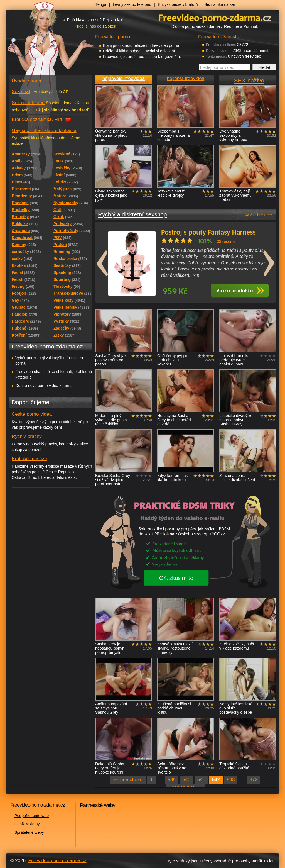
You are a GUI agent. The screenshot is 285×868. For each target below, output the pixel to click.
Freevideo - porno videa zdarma (215, 18)
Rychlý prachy (27, 436)
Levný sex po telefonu (132, 4)
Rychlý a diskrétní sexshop (132, 214)
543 (231, 780)
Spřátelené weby (29, 832)
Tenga (101, 4)
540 (186, 780)
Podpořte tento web (32, 816)
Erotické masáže (29, 459)
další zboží (255, 214)
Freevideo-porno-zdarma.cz (57, 861)
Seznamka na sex (220, 4)
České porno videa (32, 414)
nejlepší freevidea (186, 78)
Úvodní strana (26, 81)
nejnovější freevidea (124, 78)
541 (201, 780)
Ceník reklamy (27, 824)
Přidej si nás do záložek (95, 26)
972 (254, 780)
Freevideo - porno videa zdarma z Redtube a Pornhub (40, 42)
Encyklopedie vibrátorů (178, 4)
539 (171, 780)
